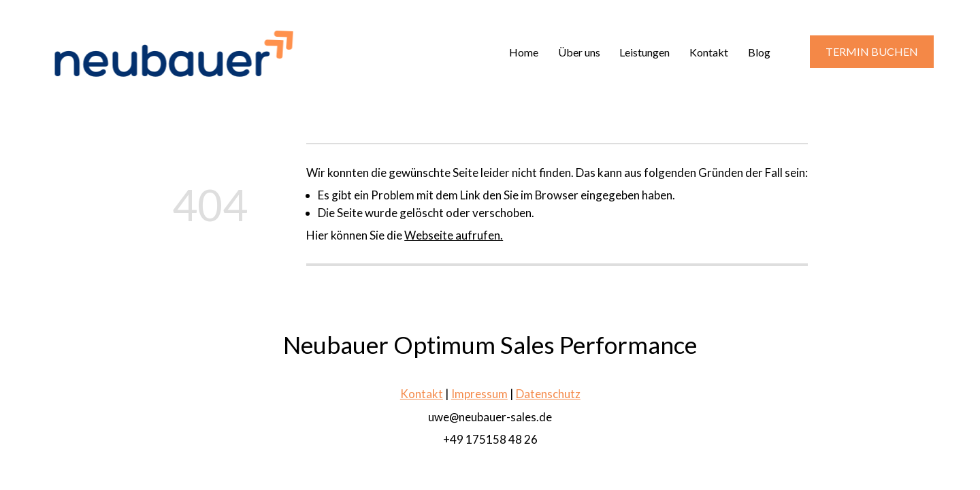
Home (524, 52)
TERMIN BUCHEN (872, 51)
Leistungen (644, 52)
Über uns (579, 52)
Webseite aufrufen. (454, 235)
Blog (759, 52)
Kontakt (709, 52)
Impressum (479, 394)
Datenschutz (548, 394)
